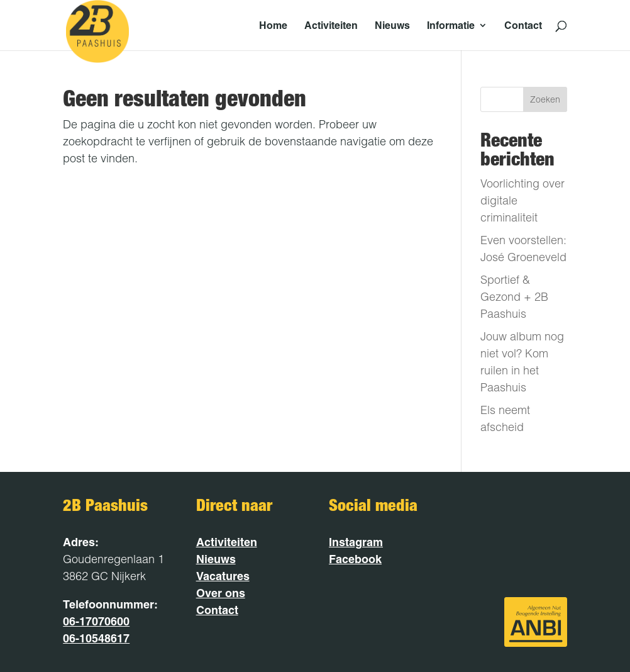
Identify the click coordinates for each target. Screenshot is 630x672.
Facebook (355, 559)
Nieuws (392, 26)
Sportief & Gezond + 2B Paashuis (514, 297)
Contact (523, 26)
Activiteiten (331, 26)
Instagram (356, 542)
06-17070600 (96, 621)
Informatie (451, 26)
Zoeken (545, 99)
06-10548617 (96, 638)
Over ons (221, 593)
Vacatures (223, 576)
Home (273, 26)
